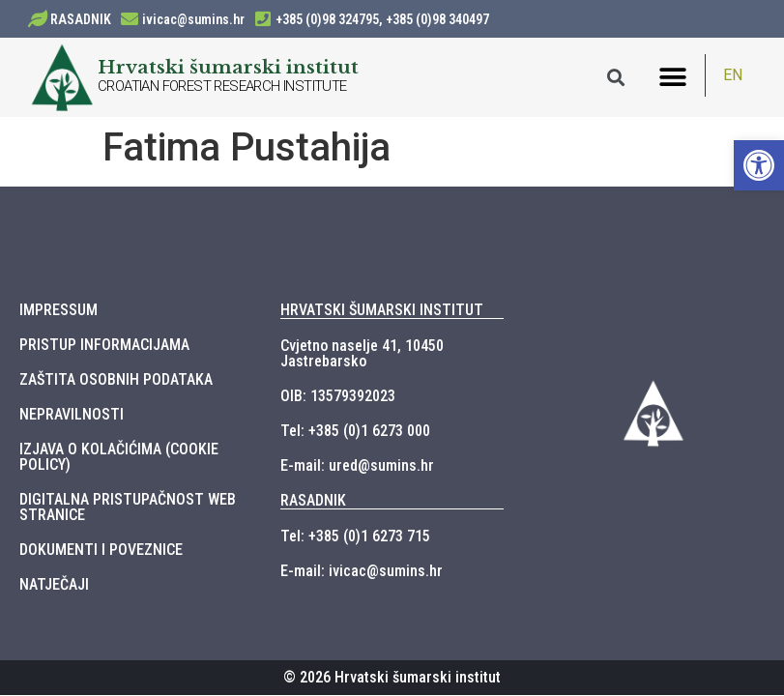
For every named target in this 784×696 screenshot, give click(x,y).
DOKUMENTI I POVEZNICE (101, 550)
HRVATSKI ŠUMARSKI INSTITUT (382, 310)
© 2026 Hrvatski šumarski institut (392, 677)
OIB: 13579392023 (338, 396)
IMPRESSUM (58, 310)
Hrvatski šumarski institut (228, 67)
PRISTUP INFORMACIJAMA (104, 345)
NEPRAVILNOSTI (72, 414)
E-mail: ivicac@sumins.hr (362, 571)
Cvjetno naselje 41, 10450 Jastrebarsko (362, 353)
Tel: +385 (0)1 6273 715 (355, 536)
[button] (673, 78)
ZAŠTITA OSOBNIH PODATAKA (116, 379)
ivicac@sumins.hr (193, 19)
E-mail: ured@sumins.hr (357, 465)
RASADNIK (81, 19)
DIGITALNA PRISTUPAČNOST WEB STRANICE (128, 507)
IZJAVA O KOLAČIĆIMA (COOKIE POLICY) (119, 457)
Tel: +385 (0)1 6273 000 (355, 431)
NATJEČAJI (54, 584)
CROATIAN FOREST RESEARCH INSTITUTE (222, 86)
